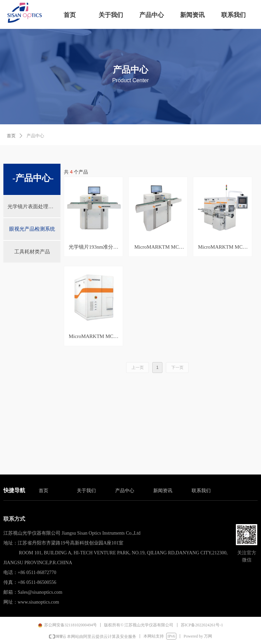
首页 (11, 136)
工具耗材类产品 (32, 252)
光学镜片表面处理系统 (33, 207)
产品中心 (35, 136)
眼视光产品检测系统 (32, 229)
